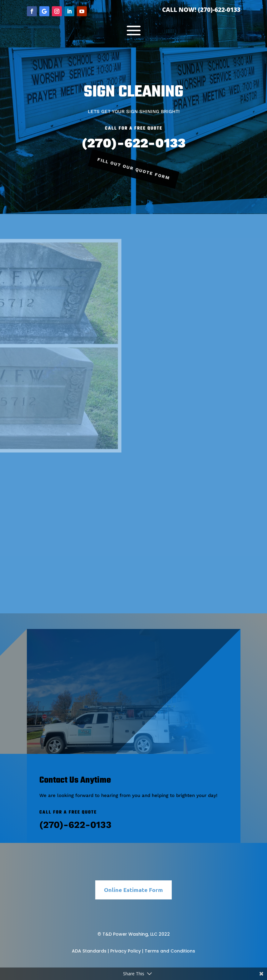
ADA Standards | (90, 951)
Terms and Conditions (170, 951)
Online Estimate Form (133, 890)
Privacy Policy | (127, 951)
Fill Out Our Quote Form (134, 169)
